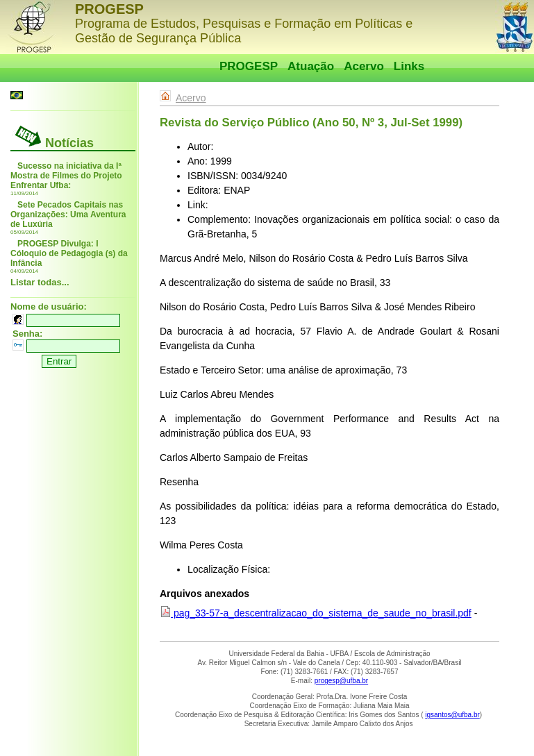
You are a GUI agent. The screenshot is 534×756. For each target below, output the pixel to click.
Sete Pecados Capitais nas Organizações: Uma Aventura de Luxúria (68, 215)
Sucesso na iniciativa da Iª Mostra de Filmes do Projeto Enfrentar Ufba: (66, 176)
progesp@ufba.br (341, 681)
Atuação (311, 66)
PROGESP (249, 66)
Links (409, 66)
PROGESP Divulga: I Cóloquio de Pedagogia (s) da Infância (69, 253)
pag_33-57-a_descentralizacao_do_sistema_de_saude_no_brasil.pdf (316, 613)
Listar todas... (40, 282)
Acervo (364, 66)
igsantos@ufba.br (452, 715)
